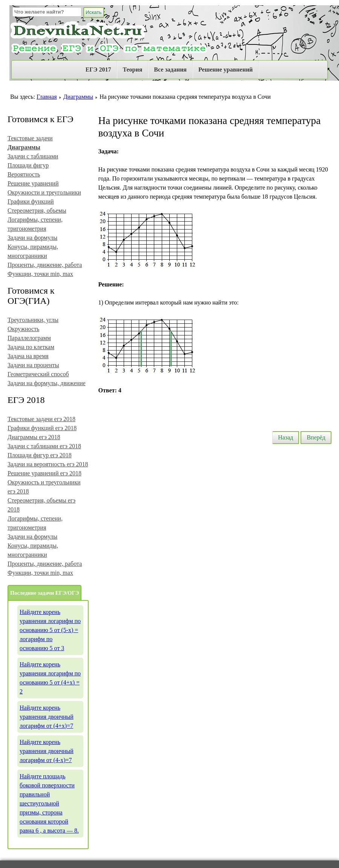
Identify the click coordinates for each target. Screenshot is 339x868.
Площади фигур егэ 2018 (40, 455)
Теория (132, 70)
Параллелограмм (29, 338)
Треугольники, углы (33, 320)
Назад (285, 437)
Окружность (23, 329)
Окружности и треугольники (44, 192)
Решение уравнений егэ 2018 (44, 473)
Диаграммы (78, 97)
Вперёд (316, 437)
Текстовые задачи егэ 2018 (41, 419)
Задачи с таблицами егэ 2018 (44, 446)
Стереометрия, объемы (37, 210)
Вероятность (24, 174)
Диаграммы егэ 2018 (34, 437)
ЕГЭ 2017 (98, 70)
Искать (94, 12)
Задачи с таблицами (33, 156)
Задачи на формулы (32, 238)
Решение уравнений (225, 70)
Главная (47, 97)
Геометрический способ (38, 374)
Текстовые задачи (30, 138)
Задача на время (28, 356)
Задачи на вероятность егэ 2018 (48, 464)
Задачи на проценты (33, 365)
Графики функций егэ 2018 (42, 428)
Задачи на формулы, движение (47, 383)
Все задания (170, 70)
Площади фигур (28, 165)
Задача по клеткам (31, 347)
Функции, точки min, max (40, 274)
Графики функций (31, 201)
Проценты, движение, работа (45, 265)
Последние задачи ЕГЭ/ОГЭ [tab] (44, 593)
